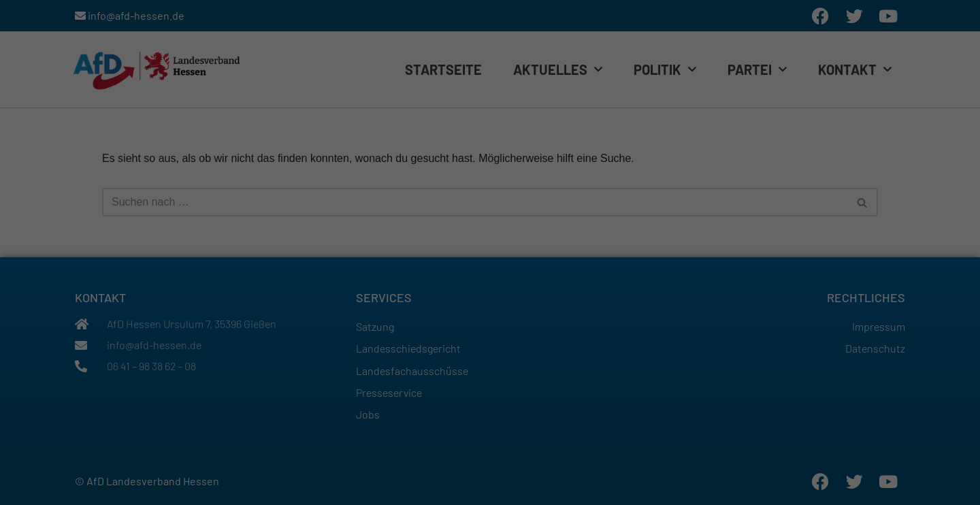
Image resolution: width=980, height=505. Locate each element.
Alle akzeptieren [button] (490, 206)
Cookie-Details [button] (438, 301)
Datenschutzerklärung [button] (495, 301)
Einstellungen (391, 140)
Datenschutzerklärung (521, 129)
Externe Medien (623, 166)
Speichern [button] (490, 241)
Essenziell (340, 166)
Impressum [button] (548, 301)
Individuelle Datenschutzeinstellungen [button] (490, 275)
